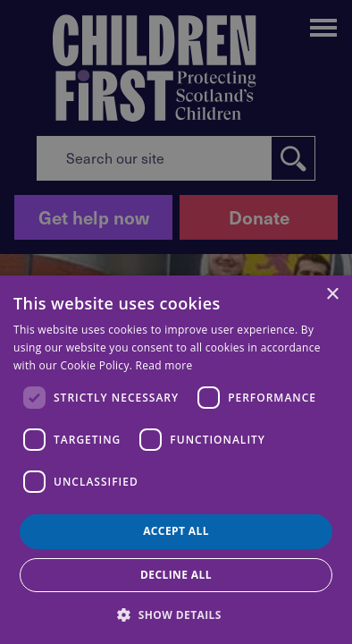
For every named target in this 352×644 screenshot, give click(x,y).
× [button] (332, 295)
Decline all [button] (176, 575)
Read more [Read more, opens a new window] (164, 365)
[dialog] (176, 460)
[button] (176, 614)
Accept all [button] (176, 531)
